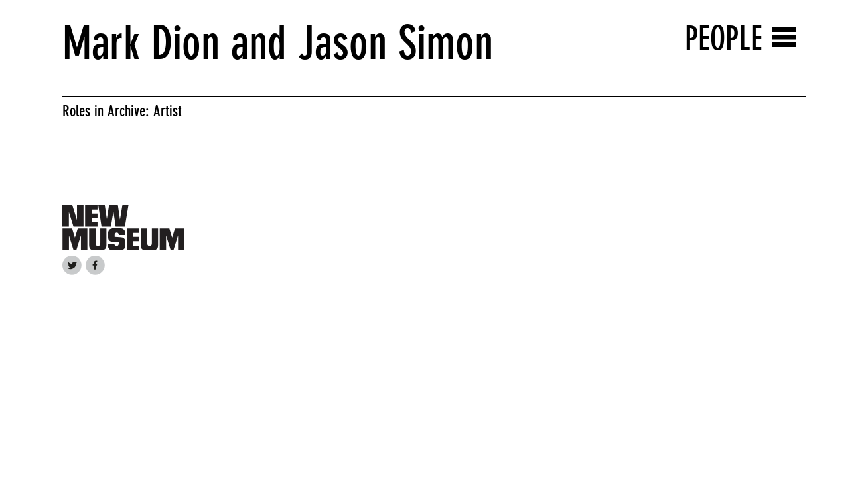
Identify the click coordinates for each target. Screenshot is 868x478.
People (724, 38)
